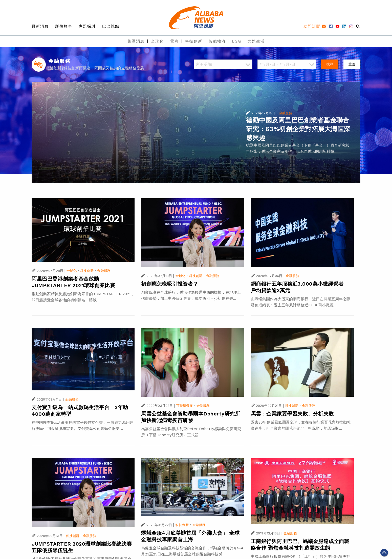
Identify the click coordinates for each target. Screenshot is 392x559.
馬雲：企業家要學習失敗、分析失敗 (292, 414)
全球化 (157, 41)
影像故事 (64, 26)
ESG (237, 41)
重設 (352, 64)
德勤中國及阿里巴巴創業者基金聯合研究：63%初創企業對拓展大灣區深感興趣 (298, 129)
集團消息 (136, 41)
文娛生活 (256, 41)
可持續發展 (185, 406)
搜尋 (330, 64)
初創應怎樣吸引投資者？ (170, 284)
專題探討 (87, 26)
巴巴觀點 (111, 26)
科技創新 (194, 41)
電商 (175, 41)
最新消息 (40, 26)
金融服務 (286, 113)
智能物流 (217, 41)
